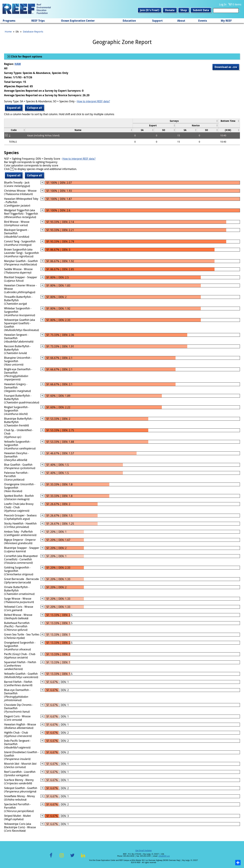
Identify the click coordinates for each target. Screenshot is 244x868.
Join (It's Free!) (150, 10)
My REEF (226, 21)
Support (157, 21)
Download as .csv (226, 67)
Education (129, 21)
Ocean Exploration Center (78, 21)
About (181, 21)
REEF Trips (38, 21)
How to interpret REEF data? (93, 101)
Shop (184, 10)
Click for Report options (26, 56)
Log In (223, 4)
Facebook (51, 857)
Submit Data (201, 10)
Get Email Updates (144, 850)
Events (203, 21)
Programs (9, 21)
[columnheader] (176, 121)
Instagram (62, 857)
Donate (170, 10)
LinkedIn (83, 857)
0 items (237, 4)
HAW (18, 64)
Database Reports (33, 31)
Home (8, 31)
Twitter (72, 857)
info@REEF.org (164, 856)
